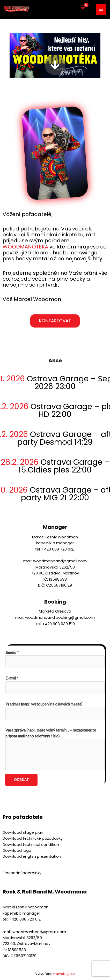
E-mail (12, 678)
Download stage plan (23, 832)
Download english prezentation (32, 856)
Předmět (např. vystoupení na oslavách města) (44, 704)
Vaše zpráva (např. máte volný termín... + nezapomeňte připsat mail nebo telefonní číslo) (51, 733)
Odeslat (21, 780)
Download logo (17, 850)
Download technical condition (31, 845)
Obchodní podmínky (22, 873)
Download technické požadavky (33, 838)
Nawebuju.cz (64, 974)
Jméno (12, 652)
